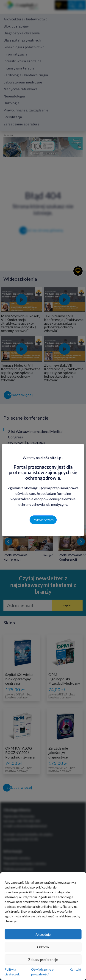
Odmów (43, 947)
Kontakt (75, 969)
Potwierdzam (43, 520)
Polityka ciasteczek (12, 972)
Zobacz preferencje (43, 960)
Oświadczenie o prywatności (42, 972)
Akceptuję (43, 934)
